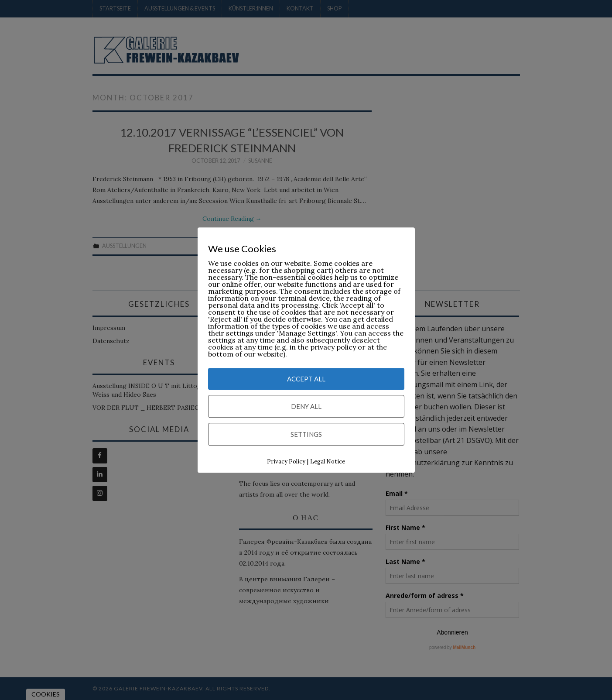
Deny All (306, 407)
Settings (306, 435)
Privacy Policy (286, 462)
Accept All (306, 379)
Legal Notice (328, 462)
